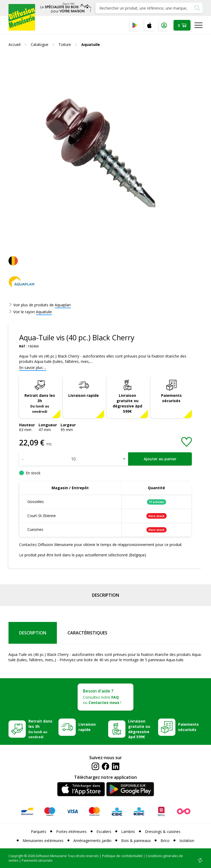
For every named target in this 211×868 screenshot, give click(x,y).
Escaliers (104, 832)
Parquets (39, 832)
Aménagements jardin (92, 841)
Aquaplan (63, 305)
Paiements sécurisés (171, 398)
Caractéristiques (87, 633)
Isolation (187, 841)
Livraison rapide (84, 395)
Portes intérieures (71, 832)
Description (105, 595)
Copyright (16, 856)
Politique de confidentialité (122, 856)
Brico (165, 841)
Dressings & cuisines (163, 832)
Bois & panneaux (136, 841)
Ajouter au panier (160, 459)
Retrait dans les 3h (40, 403)
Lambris (128, 832)
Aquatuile (44, 312)
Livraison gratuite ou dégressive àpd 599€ (127, 403)
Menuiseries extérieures (43, 841)
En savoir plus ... (33, 368)
